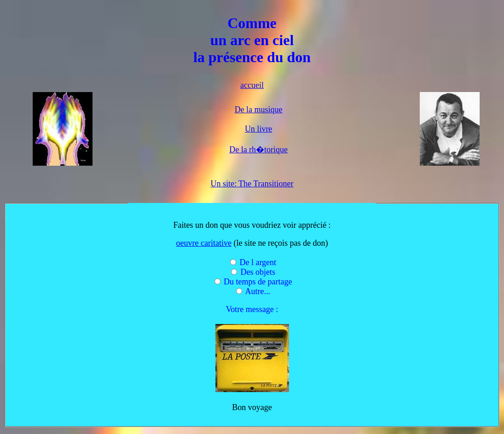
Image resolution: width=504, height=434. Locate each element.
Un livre (258, 129)
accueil (252, 85)
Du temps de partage (258, 282)
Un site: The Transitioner (252, 184)
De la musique (259, 110)
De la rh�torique (258, 150)
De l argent (258, 262)
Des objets (258, 272)
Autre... (258, 291)
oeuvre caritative (204, 243)
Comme (252, 23)
